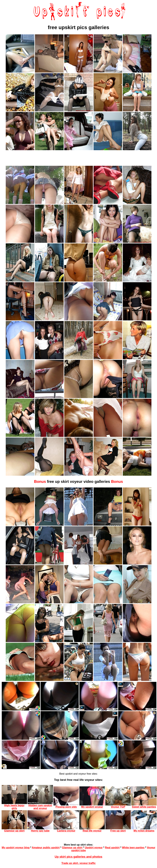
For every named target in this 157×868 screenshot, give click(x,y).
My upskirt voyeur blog (16, 848)
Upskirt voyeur (94, 848)
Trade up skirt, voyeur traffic (78, 863)
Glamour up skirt (72, 848)
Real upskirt (112, 848)
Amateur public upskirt (46, 848)
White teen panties (133, 848)
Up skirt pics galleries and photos (78, 857)
